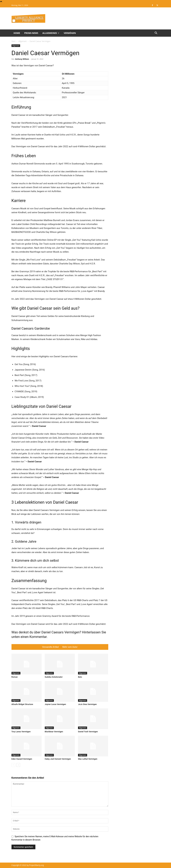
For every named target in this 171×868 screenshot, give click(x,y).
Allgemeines (51, 33)
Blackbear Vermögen (54, 732)
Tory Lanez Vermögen (21, 732)
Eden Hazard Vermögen (22, 759)
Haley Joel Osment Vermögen (58, 759)
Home (17, 33)
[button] (156, 33)
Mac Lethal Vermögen (88, 759)
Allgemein (22, 41)
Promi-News (31, 33)
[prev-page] (13, 765)
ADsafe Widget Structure (22, 704)
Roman (15, 677)
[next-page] (18, 765)
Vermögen (70, 33)
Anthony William (22, 59)
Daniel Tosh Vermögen (88, 732)
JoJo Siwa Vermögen (87, 704)
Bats (80, 677)
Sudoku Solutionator (54, 677)
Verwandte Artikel (50, 647)
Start (14, 41)
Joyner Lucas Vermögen (55, 704)
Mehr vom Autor (70, 647)
